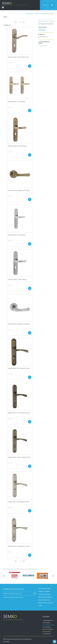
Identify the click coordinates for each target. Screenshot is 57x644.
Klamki (36, 14)
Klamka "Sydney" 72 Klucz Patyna (17, 146)
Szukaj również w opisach (46, 24)
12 (41, 46)
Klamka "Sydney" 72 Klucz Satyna (17, 279)
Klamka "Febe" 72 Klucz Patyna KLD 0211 (20, 457)
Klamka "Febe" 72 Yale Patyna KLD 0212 (19, 413)
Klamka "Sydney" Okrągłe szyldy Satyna (19, 324)
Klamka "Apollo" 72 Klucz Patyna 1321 (18, 57)
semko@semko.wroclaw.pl (49, 625)
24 (44, 46)
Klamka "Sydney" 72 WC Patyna (17, 102)
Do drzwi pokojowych (44, 14)
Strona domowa (30, 14)
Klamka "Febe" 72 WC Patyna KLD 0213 (19, 368)
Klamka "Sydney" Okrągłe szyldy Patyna (19, 190)
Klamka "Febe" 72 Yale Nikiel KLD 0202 (19, 546)
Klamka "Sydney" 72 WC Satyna (17, 235)
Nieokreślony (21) (43, 37)
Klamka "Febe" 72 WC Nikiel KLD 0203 (19, 502)
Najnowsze (42, 30)
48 (46, 46)
